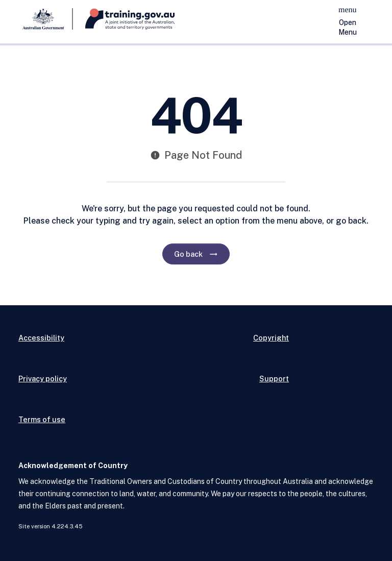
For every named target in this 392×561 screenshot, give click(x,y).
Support (274, 379)
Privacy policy (43, 379)
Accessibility (41, 338)
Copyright (271, 338)
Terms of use (42, 419)
